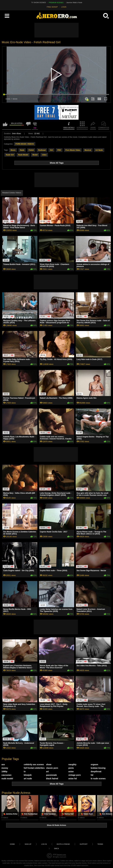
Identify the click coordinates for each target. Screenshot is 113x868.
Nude (22, 150)
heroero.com (61, 855)
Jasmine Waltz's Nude (74, 2)
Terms (100, 844)
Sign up (28, 844)
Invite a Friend (63, 844)
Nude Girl (10, 155)
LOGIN (64, 7)
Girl (51, 150)
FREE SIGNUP (52, 7)
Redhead (42, 150)
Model (35, 155)
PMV (59, 150)
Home (12, 844)
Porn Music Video (73, 150)
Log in (44, 844)
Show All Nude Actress (56, 825)
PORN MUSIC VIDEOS (25, 144)
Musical (88, 150)
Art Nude (99, 150)
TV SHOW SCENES (39, 2)
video (44, 155)
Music (13, 150)
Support (84, 844)
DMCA (57, 849)
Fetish (31, 150)
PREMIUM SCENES (56, 2)
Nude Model (23, 155)
